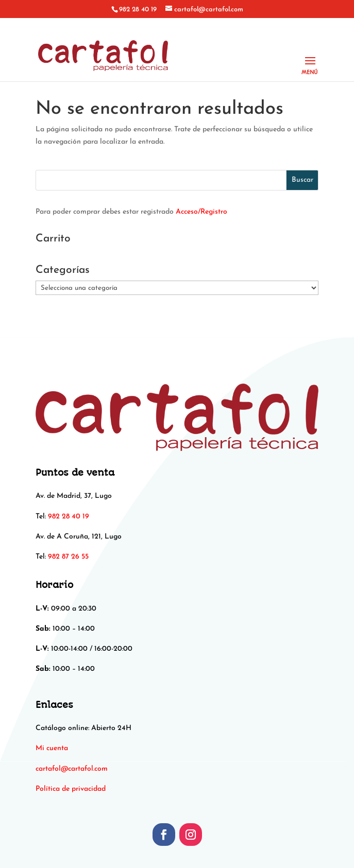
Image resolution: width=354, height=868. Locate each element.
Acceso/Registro (201, 212)
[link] (72, 769)
